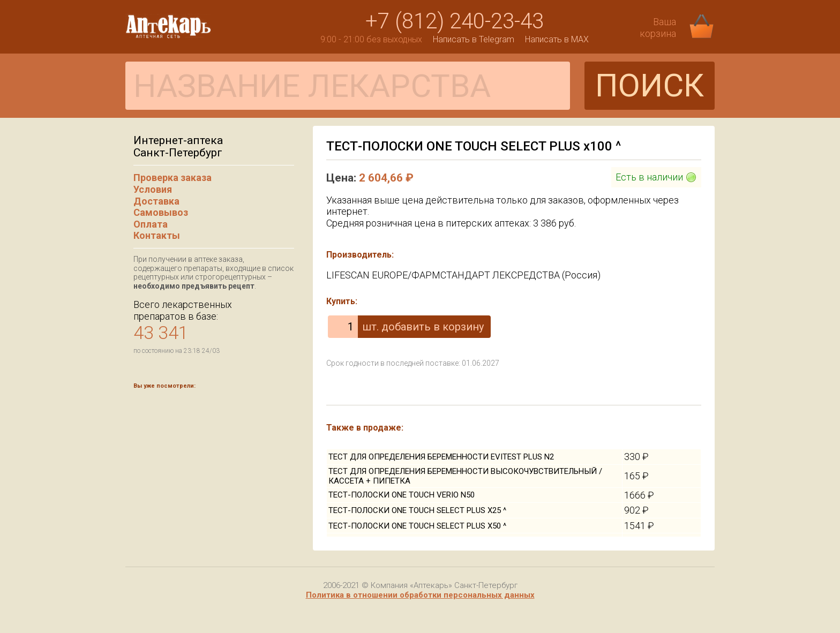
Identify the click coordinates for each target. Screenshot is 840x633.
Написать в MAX (557, 39)
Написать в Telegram (474, 39)
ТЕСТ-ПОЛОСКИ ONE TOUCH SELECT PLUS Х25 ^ (417, 510)
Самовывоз (161, 212)
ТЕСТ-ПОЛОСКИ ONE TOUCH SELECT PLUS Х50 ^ (417, 526)
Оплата (151, 224)
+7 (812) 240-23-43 (455, 21)
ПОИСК (650, 85)
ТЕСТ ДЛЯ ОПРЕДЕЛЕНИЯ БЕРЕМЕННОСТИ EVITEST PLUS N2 (441, 457)
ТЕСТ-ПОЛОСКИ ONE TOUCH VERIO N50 (402, 495)
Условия (153, 189)
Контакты (157, 235)
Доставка (156, 201)
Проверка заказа (172, 178)
